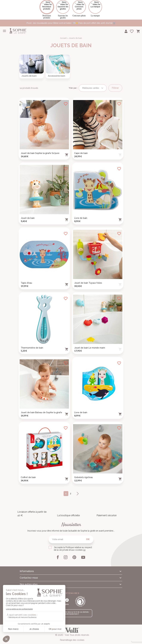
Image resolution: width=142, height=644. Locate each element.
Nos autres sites (29, 582)
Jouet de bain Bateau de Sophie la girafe (41, 410)
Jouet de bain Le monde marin (90, 345)
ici (84, 547)
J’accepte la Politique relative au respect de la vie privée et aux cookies (73, 546)
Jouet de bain (28, 215)
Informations (27, 569)
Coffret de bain (28, 475)
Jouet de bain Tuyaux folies (88, 280)
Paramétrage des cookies (72, 637)
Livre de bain (81, 215)
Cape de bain (81, 150)
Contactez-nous (29, 575)
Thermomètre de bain (32, 345)
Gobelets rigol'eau (84, 475)
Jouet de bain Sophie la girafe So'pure (40, 150)
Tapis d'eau (26, 280)
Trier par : (73, 85)
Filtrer (115, 85)
